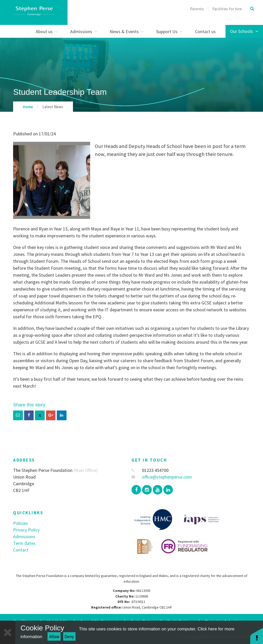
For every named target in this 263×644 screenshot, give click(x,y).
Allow (54, 637)
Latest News (53, 107)
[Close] (8, 632)
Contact (21, 550)
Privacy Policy (26, 530)
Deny (69, 637)
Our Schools (244, 31)
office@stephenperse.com (162, 477)
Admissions (24, 536)
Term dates (24, 543)
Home (28, 107)
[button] (257, 636)
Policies (21, 523)
